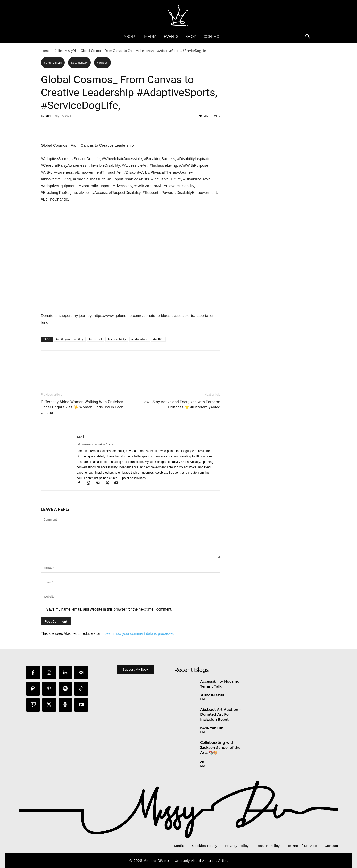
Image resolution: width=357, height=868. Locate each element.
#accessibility (117, 339)
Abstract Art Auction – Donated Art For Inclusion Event (221, 715)
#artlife (158, 339)
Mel (48, 116)
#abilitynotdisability (70, 339)
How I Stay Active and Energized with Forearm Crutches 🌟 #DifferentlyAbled (181, 404)
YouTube (102, 63)
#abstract (96, 339)
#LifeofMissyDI (65, 51)
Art (203, 762)
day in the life (211, 729)
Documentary (79, 63)
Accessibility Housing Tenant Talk (220, 685)
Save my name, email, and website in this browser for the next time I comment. (109, 609)
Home (45, 51)
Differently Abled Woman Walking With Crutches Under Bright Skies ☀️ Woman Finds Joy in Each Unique (82, 407)
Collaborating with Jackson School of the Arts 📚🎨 (220, 748)
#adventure (140, 339)
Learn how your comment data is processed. (140, 633)
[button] (308, 37)
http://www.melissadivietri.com (96, 444)
